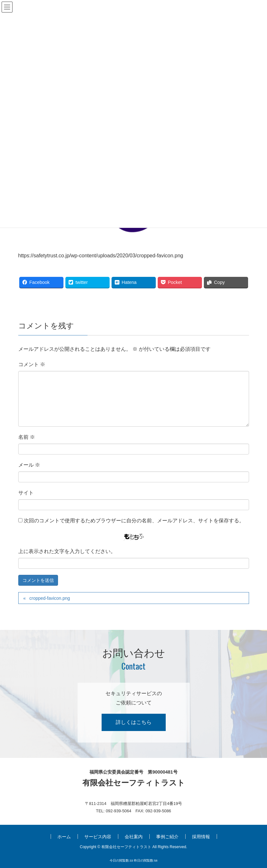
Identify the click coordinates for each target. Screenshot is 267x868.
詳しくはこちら (134, 722)
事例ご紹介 (167, 837)
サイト (26, 493)
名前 (27, 437)
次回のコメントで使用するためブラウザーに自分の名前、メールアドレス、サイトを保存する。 (134, 521)
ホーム (64, 837)
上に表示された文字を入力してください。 (67, 551)
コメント (32, 364)
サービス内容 (98, 837)
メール (29, 465)
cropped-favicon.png (50, 598)
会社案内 (134, 837)
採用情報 (201, 837)
